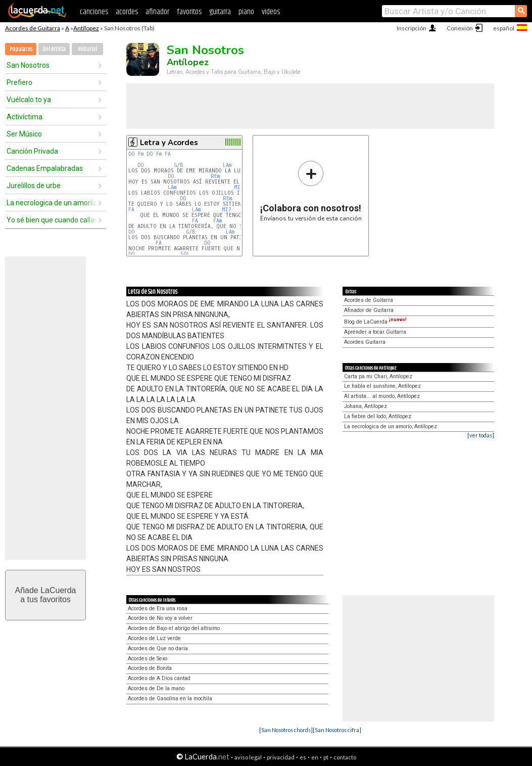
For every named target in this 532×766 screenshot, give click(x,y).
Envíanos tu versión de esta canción (311, 191)
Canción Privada (32, 151)
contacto (345, 757)
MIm (238, 187)
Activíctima (25, 117)
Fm (141, 154)
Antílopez (86, 28)
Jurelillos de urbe (34, 186)
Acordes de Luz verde (154, 638)
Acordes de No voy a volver (160, 618)
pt (326, 757)
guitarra (220, 12)
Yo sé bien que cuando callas (52, 220)
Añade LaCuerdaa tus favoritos (46, 595)
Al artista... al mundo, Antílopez (382, 396)
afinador (157, 12)
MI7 (227, 210)
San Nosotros (28, 65)
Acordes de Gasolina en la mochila (170, 699)
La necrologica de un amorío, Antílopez (391, 426)
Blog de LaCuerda (375, 322)
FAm (217, 221)
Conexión (460, 28)
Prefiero (19, 82)
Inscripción (412, 28)
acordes (127, 12)
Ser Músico (24, 134)
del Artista (54, 49)
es (303, 757)
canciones (94, 12)
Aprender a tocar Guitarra (375, 332)
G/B (179, 165)
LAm (227, 165)
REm (215, 176)
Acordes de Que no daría (158, 648)
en (315, 757)
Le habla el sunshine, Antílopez (382, 386)
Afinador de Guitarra (369, 310)
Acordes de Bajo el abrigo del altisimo (174, 628)
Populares (21, 49)
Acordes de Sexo (148, 659)
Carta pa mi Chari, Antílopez (378, 376)
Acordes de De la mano (156, 688)
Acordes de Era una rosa (158, 609)
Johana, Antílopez (366, 406)
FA (168, 154)
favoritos (189, 12)
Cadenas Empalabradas (45, 168)
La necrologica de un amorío (51, 203)
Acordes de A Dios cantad (159, 678)
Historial (87, 49)
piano (246, 12)
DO (132, 154)
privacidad (281, 757)
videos (271, 12)
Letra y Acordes (169, 143)
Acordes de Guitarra (33, 28)
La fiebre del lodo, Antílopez (378, 416)
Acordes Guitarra (365, 342)
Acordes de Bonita (150, 668)
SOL (185, 254)
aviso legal (248, 757)
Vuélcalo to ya (29, 100)
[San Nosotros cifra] (337, 730)
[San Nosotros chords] (286, 730)
